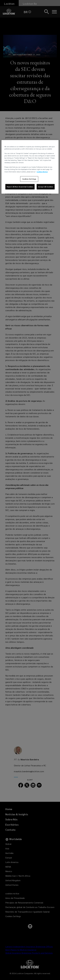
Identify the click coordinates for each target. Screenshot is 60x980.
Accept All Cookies (46, 187)
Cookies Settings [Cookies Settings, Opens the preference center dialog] (29, 179)
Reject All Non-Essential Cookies (20, 187)
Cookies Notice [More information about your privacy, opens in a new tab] (42, 172)
